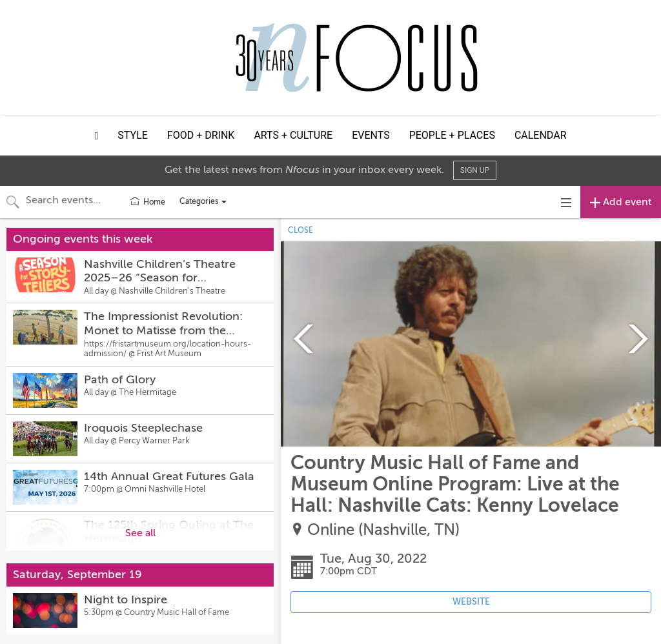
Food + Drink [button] (201, 135)
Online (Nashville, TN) (383, 530)
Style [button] (133, 135)
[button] (97, 136)
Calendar (541, 135)
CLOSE (300, 230)
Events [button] (371, 135)
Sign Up (475, 170)
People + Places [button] (452, 135)
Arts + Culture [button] (293, 135)
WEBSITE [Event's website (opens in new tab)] (471, 602)
